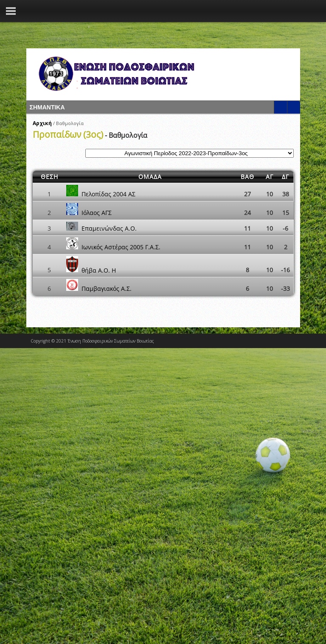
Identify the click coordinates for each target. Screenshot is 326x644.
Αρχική (42, 123)
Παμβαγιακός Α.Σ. (107, 289)
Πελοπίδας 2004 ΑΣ (108, 194)
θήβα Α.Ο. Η (99, 270)
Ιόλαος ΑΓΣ (97, 213)
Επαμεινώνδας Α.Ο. (109, 228)
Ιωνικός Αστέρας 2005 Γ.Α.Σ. (121, 247)
